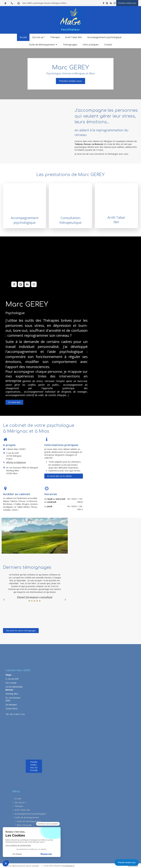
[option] (35, 588)
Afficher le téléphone (16, 462)
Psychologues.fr (68, 866)
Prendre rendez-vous (127, 862)
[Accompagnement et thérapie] (70, 206)
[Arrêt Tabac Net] (116, 206)
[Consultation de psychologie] (25, 206)
